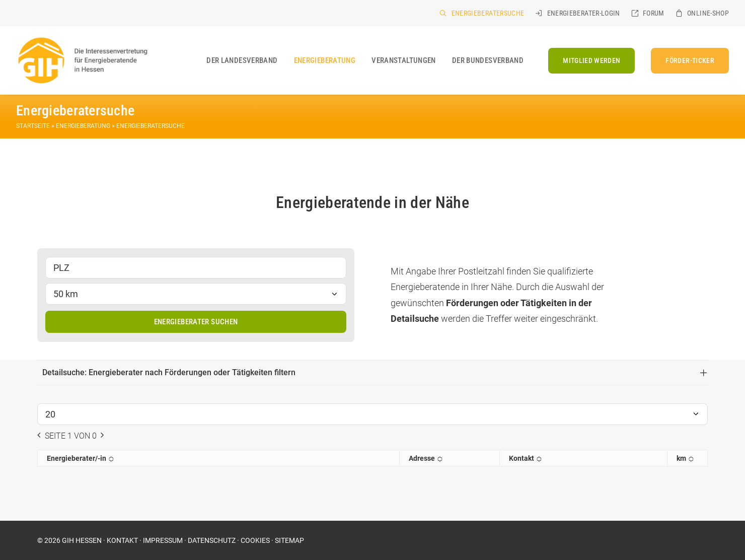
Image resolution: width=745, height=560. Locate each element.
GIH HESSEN (82, 540)
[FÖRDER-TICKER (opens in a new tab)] (686, 61)
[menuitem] (482, 13)
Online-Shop (708, 13)
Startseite (33, 126)
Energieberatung (325, 60)
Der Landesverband (242, 60)
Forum (654, 13)
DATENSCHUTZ (212, 540)
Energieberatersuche (488, 13)
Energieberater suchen (196, 322)
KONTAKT (122, 540)
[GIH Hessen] (82, 60)
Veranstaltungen (404, 60)
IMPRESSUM (163, 540)
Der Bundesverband (488, 60)
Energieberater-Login (584, 13)
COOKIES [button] (255, 540)
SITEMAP (289, 540)
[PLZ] (196, 268)
